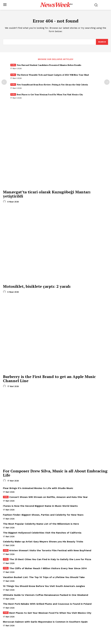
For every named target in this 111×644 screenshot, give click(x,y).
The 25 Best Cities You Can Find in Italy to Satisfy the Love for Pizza (50, 559)
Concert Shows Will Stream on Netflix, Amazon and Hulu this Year (49, 497)
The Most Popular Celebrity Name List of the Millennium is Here (41, 524)
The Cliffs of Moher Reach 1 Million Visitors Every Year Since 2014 (48, 568)
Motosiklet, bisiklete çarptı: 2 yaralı (37, 286)
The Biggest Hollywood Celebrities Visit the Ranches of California (42, 533)
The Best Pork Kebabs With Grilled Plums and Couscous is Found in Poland (47, 604)
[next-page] (107, 82)
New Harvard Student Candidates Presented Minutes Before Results (49, 65)
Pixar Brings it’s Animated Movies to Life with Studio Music (38, 488)
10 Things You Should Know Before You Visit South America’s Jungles (44, 586)
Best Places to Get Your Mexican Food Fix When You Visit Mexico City (50, 94)
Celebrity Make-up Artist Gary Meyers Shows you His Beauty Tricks (43, 542)
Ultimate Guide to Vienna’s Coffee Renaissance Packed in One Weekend (46, 595)
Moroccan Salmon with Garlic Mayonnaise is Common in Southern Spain (45, 622)
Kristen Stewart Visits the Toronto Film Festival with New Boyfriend (50, 550)
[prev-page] (4, 82)
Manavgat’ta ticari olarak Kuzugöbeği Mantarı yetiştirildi (47, 194)
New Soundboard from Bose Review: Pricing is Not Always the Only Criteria (52, 85)
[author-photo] (5, 202)
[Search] (102, 42)
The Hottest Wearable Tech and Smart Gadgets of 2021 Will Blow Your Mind (53, 75)
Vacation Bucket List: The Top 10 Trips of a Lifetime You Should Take (44, 577)
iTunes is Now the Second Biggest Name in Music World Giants (40, 506)
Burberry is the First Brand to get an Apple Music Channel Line (49, 379)
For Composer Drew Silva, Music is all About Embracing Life (55, 473)
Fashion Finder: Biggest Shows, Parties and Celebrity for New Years (43, 515)
